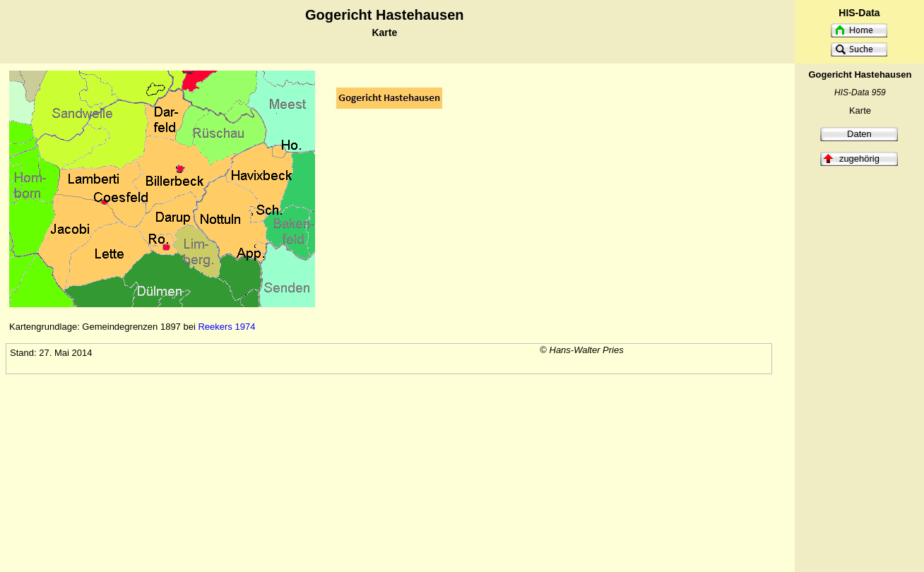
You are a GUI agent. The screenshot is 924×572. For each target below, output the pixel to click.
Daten (859, 134)
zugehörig (859, 159)
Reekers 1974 (226, 327)
